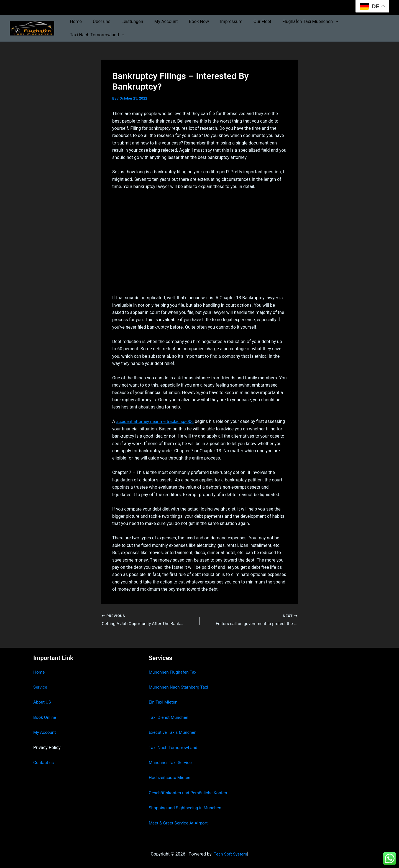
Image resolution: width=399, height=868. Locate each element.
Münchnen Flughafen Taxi (174, 672)
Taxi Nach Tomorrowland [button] (96, 35)
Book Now (189, 21)
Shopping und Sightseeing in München (186, 808)
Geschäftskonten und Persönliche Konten (190, 793)
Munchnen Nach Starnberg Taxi (180, 687)
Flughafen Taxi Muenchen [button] (294, 22)
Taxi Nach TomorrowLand (174, 748)
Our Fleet (248, 21)
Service (40, 687)
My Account (158, 21)
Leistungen (127, 21)
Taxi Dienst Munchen (169, 717)
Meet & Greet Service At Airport (179, 823)
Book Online (45, 717)
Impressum (219, 21)
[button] (319, 22)
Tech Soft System (230, 854)
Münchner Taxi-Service (171, 762)
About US (42, 702)
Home (75, 21)
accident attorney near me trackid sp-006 (156, 421)
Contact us (44, 762)
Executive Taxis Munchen (174, 732)
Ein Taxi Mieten (164, 702)
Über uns (98, 21)
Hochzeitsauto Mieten (170, 778)
